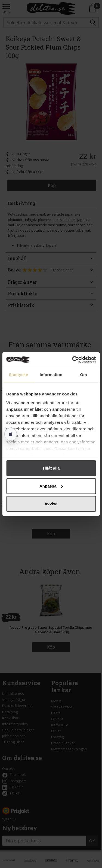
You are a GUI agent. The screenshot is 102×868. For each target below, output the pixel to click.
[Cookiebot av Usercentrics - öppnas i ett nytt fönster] (73, 359)
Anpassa (51, 486)
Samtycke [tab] (18, 375)
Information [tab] (51, 375)
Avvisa (51, 504)
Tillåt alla (51, 468)
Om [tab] (84, 375)
